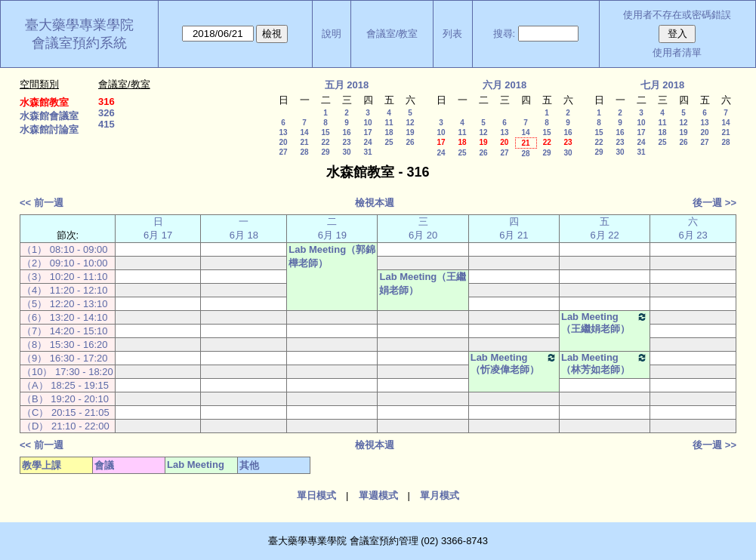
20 (283, 142)
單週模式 (378, 495)
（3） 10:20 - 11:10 (65, 277)
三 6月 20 (423, 228)
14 (304, 132)
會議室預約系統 (79, 43)
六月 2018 (505, 85)
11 (389, 123)
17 (367, 132)
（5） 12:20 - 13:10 (65, 304)
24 (367, 142)
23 (346, 142)
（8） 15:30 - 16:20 (65, 345)
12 (410, 123)
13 (283, 132)
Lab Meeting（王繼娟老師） (423, 283)
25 (389, 142)
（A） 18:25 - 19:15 (65, 385)
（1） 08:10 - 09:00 (65, 249)
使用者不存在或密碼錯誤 (677, 15)
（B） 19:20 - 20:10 (65, 399)
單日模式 (316, 495)
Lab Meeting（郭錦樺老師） (332, 256)
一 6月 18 (244, 228)
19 (410, 132)
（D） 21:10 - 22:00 (66, 426)
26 (410, 142)
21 (304, 142)
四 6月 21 (514, 228)
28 (304, 152)
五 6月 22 (604, 228)
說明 (332, 34)
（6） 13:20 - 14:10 (65, 317)
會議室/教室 (392, 34)
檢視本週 (375, 203)
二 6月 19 (332, 228)
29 (325, 152)
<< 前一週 (42, 203)
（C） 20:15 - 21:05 (66, 412)
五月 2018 (347, 85)
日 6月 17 (158, 228)
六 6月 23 (693, 228)
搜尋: (505, 34)
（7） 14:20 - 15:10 (65, 331)
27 (283, 152)
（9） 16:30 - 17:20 (65, 358)
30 (346, 152)
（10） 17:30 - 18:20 (68, 372)
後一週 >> (714, 203)
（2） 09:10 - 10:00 (65, 263)
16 (346, 132)
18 (389, 132)
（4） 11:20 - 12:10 (65, 290)
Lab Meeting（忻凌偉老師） (514, 363)
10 (367, 123)
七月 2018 (663, 85)
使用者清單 (677, 52)
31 (367, 152)
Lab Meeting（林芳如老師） (605, 363)
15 (325, 132)
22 (325, 142)
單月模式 (440, 495)
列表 (452, 34)
